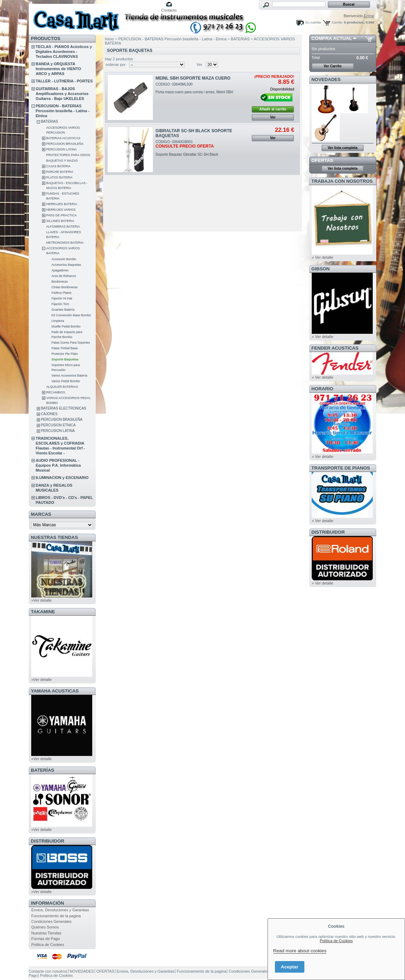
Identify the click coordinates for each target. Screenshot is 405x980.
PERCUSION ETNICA (58, 425)
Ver (200, 65)
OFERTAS (322, 160)
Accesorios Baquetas (66, 265)
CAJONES (49, 414)
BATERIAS (50, 121)
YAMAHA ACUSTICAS (55, 691)
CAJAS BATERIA (58, 166)
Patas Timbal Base (65, 348)
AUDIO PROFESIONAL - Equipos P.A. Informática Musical (58, 465)
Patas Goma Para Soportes (71, 343)
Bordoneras (60, 282)
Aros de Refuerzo (64, 276)
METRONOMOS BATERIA (65, 243)
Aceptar (290, 967)
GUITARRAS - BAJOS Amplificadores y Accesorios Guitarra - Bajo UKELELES (62, 94)
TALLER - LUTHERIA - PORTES (64, 81)
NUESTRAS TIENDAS (54, 537)
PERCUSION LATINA (62, 149)
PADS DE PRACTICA (62, 215)
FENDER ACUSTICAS (335, 348)
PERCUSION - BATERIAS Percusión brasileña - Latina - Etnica (63, 111)
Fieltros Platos (62, 293)
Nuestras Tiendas (46, 933)
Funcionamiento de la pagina (56, 916)
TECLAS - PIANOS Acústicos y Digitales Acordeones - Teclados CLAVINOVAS (64, 52)
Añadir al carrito (273, 109)
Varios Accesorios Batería (69, 376)
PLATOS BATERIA (59, 177)
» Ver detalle (322, 257)
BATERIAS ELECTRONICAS (64, 408)
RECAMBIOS (56, 392)
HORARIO (322, 389)
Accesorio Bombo (64, 259)
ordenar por (116, 65)
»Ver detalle (41, 600)
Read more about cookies (300, 951)
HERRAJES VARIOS (61, 210)
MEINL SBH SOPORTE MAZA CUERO (193, 78)
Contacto (169, 10)
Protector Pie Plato (65, 354)
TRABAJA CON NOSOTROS (342, 181)
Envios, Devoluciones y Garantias (60, 910)
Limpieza (58, 321)
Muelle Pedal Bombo (66, 326)
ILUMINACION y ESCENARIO (62, 478)
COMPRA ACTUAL (332, 38)
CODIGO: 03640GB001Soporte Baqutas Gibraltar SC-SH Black (187, 148)
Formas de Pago (45, 939)
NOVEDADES (326, 79)
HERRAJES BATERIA (62, 204)
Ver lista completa (342, 148)
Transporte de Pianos (341, 468)
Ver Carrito (333, 66)
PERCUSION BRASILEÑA (65, 144)
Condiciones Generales (51, 921)
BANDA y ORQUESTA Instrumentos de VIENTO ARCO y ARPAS (58, 69)
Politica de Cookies (48, 945)
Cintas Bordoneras (65, 287)
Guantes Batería (63, 310)
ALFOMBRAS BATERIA (63, 227)
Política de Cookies (336, 941)
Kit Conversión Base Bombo (71, 315)
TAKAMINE (43, 612)
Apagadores (60, 270)
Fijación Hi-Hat (62, 298)
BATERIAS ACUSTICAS (63, 138)
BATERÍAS (42, 770)
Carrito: (337, 22)
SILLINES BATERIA (60, 221)
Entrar (369, 16)
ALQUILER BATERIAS (62, 387)
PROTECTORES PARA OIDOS (68, 155)
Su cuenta (313, 22)
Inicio (109, 39)
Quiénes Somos (45, 927)
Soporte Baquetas (65, 359)
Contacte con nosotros (48, 971)
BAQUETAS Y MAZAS (62, 161)
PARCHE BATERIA (60, 172)
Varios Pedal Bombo (66, 381)
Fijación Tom (60, 304)
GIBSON (320, 269)
